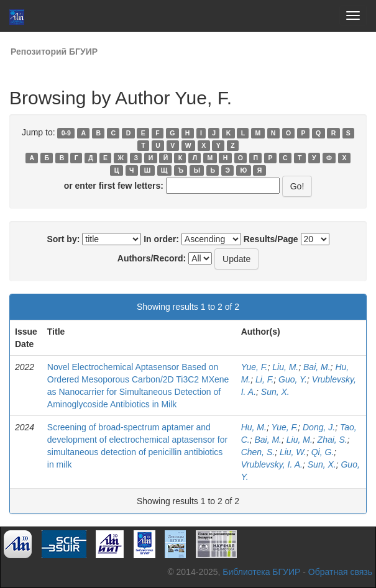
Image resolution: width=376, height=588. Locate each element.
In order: (161, 239)
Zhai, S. (332, 440)
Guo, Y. (293, 379)
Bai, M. (317, 367)
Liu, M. (285, 367)
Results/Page (271, 239)
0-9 (66, 133)
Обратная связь (340, 572)
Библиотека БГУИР (261, 572)
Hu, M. (254, 427)
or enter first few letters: (114, 186)
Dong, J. (319, 427)
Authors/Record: (152, 258)
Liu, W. (293, 452)
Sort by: (63, 239)
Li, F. (264, 379)
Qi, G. (323, 452)
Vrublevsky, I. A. (272, 464)
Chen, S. (258, 452)
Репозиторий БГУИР (54, 52)
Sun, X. (275, 392)
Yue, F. (254, 367)
